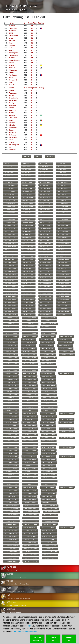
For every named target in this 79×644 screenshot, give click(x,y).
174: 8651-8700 (28, 296)
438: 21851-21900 (11, 543)
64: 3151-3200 (63, 210)
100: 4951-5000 (64, 238)
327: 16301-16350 (67, 432)
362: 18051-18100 (30, 466)
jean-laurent (13, 75)
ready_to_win (13, 98)
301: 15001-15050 (49, 410)
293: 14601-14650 (11, 404)
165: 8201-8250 (10, 290)
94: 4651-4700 (28, 234)
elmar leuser (13, 118)
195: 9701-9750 (46, 312)
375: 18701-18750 (49, 478)
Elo (25, 23)
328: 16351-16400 (11, 435)
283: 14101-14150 (49, 392)
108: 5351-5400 (63, 244)
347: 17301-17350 (49, 450)
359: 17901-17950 (30, 463)
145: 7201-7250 (10, 275)
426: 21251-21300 (11, 530)
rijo (10, 147)
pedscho (12, 113)
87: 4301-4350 (45, 228)
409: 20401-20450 (51, 512)
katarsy (11, 108)
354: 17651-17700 (67, 456)
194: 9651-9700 (28, 312)
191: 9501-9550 (45, 308)
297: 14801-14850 (30, 407)
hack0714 (12, 110)
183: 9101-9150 (45, 302)
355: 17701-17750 (11, 459)
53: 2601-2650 (10, 204)
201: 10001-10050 (11, 318)
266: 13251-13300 (11, 376)
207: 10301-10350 (11, 324)
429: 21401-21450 (11, 533)
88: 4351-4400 (63, 228)
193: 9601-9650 (10, 312)
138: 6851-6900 (28, 268)
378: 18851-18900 (49, 481)
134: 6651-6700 (28, 265)
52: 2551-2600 (63, 201)
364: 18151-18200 (11, 469)
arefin (11, 48)
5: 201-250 (9, 167)
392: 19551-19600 (11, 496)
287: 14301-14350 (11, 398)
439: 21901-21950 (30, 543)
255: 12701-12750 (48, 364)
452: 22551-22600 (50, 555)
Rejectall (53, 639)
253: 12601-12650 (11, 364)
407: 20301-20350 (11, 512)
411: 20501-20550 (31, 515)
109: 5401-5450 (10, 247)
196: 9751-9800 (63, 312)
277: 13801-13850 (49, 385)
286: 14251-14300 (49, 395)
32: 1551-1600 (63, 185)
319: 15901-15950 (48, 426)
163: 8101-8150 (45, 287)
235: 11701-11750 (11, 348)
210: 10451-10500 (11, 327)
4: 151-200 (62, 164)
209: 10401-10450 (50, 324)
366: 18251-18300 (49, 469)
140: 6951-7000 (63, 268)
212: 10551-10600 (48, 327)
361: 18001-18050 (11, 466)
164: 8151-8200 (63, 287)
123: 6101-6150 (45, 256)
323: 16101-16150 (67, 429)
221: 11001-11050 (48, 336)
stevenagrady (13, 53)
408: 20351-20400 (31, 512)
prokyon (11, 142)
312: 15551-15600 (67, 419)
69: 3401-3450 (10, 216)
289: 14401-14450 (50, 398)
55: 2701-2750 (45, 204)
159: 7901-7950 (46, 284)
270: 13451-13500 (30, 379)
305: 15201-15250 (67, 413)
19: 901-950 (44, 176)
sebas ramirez (14, 36)
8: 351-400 (62, 167)
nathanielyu (13, 100)
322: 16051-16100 (48, 429)
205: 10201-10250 (30, 321)
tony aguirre (13, 93)
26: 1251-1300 (27, 182)
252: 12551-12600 (48, 361)
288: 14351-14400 (30, 398)
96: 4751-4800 (63, 234)
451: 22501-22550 (31, 555)
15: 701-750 (44, 173)
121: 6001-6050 (10, 256)
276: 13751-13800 (30, 385)
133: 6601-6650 (10, 265)
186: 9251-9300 (28, 305)
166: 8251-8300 (28, 290)
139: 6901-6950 (46, 268)
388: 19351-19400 (49, 490)
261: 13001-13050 (49, 370)
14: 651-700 (27, 173)
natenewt (12, 130)
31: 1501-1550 (45, 185)
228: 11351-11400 (29, 342)
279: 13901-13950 (30, 389)
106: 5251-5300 (28, 244)
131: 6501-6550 (45, 262)
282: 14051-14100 (30, 392)
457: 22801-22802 (31, 561)
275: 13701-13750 (11, 385)
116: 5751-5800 (63, 250)
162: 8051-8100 (28, 287)
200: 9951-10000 (64, 315)
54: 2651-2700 (28, 204)
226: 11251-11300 (65, 339)
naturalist (12, 115)
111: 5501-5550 (45, 247)
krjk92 (11, 33)
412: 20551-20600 (50, 515)
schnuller (12, 125)
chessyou (12, 26)
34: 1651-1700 (27, 188)
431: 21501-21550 (49, 533)
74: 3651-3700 (28, 219)
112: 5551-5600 (63, 247)
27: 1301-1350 (45, 182)
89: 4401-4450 (10, 231)
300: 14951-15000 (30, 410)
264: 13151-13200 (48, 373)
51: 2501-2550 (45, 201)
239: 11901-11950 (11, 352)
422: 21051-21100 (11, 527)
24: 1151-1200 (63, 179)
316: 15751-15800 (66, 422)
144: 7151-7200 (63, 271)
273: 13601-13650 (30, 382)
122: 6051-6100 (28, 256)
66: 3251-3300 (28, 213)
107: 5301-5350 (46, 244)
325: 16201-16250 (29, 432)
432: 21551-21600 (11, 536)
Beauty (30, 23)
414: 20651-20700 (31, 518)
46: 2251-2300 (28, 198)
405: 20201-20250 (31, 509)
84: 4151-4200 (63, 225)
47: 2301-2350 (45, 198)
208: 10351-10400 (30, 324)
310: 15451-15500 (30, 419)
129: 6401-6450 (10, 262)
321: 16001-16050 (30, 429)
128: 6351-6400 (63, 259)
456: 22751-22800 (11, 561)
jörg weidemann (14, 60)
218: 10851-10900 (49, 333)
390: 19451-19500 (30, 493)
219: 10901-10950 (11, 336)
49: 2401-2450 (10, 201)
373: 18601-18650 (11, 478)
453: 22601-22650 (11, 558)
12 (32, 26)
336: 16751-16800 (30, 441)
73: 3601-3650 (10, 219)
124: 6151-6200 (63, 256)
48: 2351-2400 (63, 198)
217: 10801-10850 (30, 333)
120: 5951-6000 (63, 253)
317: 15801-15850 (11, 426)
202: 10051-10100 (30, 318)
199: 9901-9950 (46, 315)
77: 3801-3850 (10, 222)
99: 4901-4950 (45, 238)
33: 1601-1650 (10, 188)
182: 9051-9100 (28, 302)
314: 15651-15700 (29, 422)
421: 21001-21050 (50, 524)
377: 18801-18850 (30, 481)
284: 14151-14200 (11, 395)
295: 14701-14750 (49, 404)
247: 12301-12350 (11, 358)
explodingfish (13, 55)
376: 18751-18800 (11, 481)
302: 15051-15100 (11, 413)
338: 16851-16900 (11, 444)
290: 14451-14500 (11, 401)
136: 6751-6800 (63, 265)
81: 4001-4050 (10, 225)
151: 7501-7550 (45, 278)
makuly (11, 78)
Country (41, 23)
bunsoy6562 (13, 80)
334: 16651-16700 (67, 438)
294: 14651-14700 (30, 404)
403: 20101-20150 (50, 506)
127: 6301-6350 (46, 259)
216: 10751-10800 (11, 333)
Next (38, 156)
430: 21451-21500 (30, 533)
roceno (11, 65)
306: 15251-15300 (11, 416)
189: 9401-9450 (10, 308)
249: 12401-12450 (49, 358)
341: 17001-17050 (11, 447)
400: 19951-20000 (49, 503)
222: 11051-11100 (66, 336)
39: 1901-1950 (45, 191)
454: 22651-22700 (31, 558)
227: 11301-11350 (11, 342)
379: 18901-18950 (11, 484)
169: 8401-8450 (10, 293)
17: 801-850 (9, 176)
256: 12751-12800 (11, 367)
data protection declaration (25, 632)
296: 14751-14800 (11, 407)
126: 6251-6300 (28, 259)
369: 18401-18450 (49, 472)
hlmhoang (12, 135)
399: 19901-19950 (30, 503)
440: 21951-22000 (49, 543)
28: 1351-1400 (63, 182)
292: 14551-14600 (49, 401)
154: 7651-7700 (28, 281)
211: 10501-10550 (30, 327)
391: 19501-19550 (49, 493)
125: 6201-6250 (10, 259)
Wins (35, 23)
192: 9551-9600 (63, 308)
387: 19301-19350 (30, 490)
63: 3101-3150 (45, 210)
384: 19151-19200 (48, 487)
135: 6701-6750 (46, 265)
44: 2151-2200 (63, 194)
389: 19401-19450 (11, 493)
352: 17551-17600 (29, 456)
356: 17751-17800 (30, 459)
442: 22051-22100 (31, 546)
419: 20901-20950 (11, 524)
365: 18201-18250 (30, 469)
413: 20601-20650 (11, 518)
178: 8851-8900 (28, 299)
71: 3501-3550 (45, 216)
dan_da (11, 96)
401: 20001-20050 (11, 506)
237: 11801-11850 (47, 348)
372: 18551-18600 (49, 475)
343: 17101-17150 (48, 447)
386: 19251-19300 (11, 490)
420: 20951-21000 (31, 524)
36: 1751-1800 (63, 188)
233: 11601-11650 (47, 345)
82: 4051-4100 (28, 225)
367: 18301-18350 (11, 472)
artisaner (12, 123)
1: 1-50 (7, 164)
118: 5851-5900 (28, 253)
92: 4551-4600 (63, 231)
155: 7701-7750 (46, 281)
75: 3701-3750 (45, 219)
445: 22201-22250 (31, 549)
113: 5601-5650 (10, 250)
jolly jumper (13, 70)
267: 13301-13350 (30, 376)
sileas (11, 43)
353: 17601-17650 (48, 456)
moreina (11, 63)
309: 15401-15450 (11, 419)
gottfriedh (12, 58)
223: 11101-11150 (10, 339)
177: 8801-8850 (10, 299)
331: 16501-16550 (11, 438)
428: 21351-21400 (49, 530)
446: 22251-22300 (50, 549)
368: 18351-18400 (30, 472)
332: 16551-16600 (29, 438)
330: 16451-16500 (49, 435)
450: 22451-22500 (11, 555)
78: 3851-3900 (28, 222)
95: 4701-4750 (45, 234)
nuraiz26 (12, 41)
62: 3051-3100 (28, 210)
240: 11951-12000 (29, 352)
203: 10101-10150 (49, 318)
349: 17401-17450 (30, 453)
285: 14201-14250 (30, 395)
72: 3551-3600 (63, 216)
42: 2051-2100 (28, 194)
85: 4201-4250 (10, 228)
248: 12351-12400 (30, 358)
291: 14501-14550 (30, 401)
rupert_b (12, 103)
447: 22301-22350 (11, 552)
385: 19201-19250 (67, 487)
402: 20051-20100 (31, 506)
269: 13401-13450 (11, 379)
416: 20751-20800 (11, 521)
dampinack (12, 105)
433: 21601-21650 (30, 536)
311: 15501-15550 (48, 419)
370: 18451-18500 (11, 475)
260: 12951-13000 (30, 370)
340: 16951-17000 (49, 444)
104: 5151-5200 (63, 241)
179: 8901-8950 (46, 299)
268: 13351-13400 (48, 376)
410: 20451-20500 (11, 515)
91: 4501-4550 (45, 231)
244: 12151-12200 (29, 355)
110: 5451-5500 (28, 247)
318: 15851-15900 (30, 426)
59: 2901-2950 (45, 207)
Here (29, 626)
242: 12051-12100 (67, 352)
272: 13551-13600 (11, 382)
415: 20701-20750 (50, 518)
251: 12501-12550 (30, 361)
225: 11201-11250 (46, 339)
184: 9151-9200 (63, 302)
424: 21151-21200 (48, 527)
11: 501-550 (44, 170)
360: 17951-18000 (49, 463)
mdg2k (11, 120)
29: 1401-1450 (10, 185)
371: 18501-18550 (30, 475)
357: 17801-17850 (49, 459)
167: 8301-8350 (46, 290)
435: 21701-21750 (11, 540)
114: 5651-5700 (28, 250)
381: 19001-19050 (49, 484)
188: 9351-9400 (63, 305)
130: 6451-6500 (28, 262)
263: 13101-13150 (29, 373)
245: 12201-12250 (48, 355)
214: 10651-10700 (30, 330)
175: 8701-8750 (46, 296)
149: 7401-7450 (10, 278)
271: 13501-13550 (49, 379)
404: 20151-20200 (11, 509)
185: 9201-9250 (10, 305)
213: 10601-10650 (11, 330)
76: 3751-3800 (63, 219)
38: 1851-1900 (27, 191)
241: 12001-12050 (48, 352)
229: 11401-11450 (47, 342)
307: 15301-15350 (30, 416)
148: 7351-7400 (63, 275)
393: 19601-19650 (30, 496)
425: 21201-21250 (67, 527)
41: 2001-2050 (10, 194)
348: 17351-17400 (11, 453)
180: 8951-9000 (64, 299)
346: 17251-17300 (30, 450)
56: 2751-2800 (63, 204)
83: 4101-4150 (45, 225)
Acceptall (69, 639)
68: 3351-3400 (63, 213)
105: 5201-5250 (10, 244)
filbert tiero (13, 28)
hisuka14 (12, 68)
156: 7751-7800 (63, 281)
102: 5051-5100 (28, 241)
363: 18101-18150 (49, 466)
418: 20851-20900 (50, 521)
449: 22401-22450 (50, 552)
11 (32, 65)
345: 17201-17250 (11, 450)
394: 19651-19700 (48, 496)
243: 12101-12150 (11, 355)
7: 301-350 (44, 167)
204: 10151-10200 (11, 321)
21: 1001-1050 (10, 179)
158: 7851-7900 (28, 284)
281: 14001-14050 (11, 392)
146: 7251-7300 (28, 275)
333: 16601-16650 (48, 438)
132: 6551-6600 (63, 262)
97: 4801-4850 (10, 238)
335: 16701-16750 (11, 441)
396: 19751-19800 (30, 499)
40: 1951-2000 (63, 191)
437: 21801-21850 (49, 540)
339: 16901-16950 (30, 444)
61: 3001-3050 (10, 210)
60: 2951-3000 (63, 207)
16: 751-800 (62, 173)
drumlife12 (12, 132)
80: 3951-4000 (63, 222)
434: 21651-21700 (49, 536)
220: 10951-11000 (30, 336)
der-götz (12, 85)
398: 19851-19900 (11, 503)
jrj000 (11, 82)
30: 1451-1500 (27, 185)
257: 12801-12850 (30, 367)
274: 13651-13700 (48, 382)
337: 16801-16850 (49, 441)
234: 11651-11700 (65, 345)
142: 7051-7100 (28, 271)
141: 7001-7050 (10, 271)
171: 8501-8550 (46, 293)
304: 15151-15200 (48, 413)
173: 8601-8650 (10, 296)
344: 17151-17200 (67, 447)
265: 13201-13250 (66, 373)
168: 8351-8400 (64, 290)
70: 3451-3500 (28, 216)
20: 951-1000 (63, 176)
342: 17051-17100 (30, 447)
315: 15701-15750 (48, 422)
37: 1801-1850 (10, 191)
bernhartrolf (13, 128)
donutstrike (13, 31)
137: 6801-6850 (10, 268)
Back (27, 156)
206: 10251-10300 (49, 321)
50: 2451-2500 (28, 201)
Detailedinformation (37, 639)
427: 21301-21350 (30, 530)
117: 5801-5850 (10, 253)
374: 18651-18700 (30, 478)
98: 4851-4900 (28, 238)
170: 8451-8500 (28, 293)
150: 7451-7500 (28, 278)
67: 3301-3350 (45, 213)
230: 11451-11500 (66, 342)
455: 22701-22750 (50, 558)
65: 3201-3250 (10, 213)
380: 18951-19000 (30, 484)
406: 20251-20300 (51, 509)
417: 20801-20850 (31, 521)
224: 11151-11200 (28, 339)
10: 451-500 (27, 170)
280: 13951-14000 (49, 389)
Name (11, 23)
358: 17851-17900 (11, 463)
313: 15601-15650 (11, 422)
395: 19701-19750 (11, 499)
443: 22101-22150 (50, 546)
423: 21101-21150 (29, 527)
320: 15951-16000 (11, 429)
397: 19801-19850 (49, 499)
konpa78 (12, 45)
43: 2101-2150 (45, 194)
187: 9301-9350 (46, 305)
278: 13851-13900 (11, 389)
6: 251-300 (26, 167)
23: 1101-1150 (45, 179)
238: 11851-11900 (66, 348)
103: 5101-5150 (45, 241)
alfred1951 (12, 150)
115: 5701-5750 (45, 250)
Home (50, 156)
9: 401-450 (9, 170)
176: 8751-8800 (63, 296)
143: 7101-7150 (45, 271)
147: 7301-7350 (46, 275)
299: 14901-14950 (11, 410)
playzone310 (13, 137)
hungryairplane (14, 145)
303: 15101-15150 (29, 413)
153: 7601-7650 (10, 281)
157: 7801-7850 (10, 284)
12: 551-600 (62, 170)
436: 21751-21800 (30, 540)
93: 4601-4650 (10, 234)
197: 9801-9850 (10, 315)
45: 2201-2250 (10, 198)
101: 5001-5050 (10, 241)
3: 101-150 (44, 164)
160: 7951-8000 (63, 284)
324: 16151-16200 (11, 432)
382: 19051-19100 (11, 487)
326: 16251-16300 (48, 432)
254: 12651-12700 (30, 364)
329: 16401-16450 (30, 435)
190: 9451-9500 (28, 308)
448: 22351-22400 (31, 552)
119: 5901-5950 (45, 253)
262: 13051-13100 (11, 373)
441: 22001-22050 (11, 546)
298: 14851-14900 (49, 407)
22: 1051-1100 (27, 179)
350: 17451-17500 (49, 453)
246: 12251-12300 (67, 355)
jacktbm (12, 73)
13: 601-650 (9, 173)
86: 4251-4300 (28, 228)
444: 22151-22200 (11, 549)
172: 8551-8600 (63, 293)
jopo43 (11, 91)
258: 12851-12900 (49, 367)
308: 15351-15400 (49, 416)
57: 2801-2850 (10, 207)
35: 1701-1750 (45, 188)
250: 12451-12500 (11, 361)
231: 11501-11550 (11, 345)
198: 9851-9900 (28, 315)
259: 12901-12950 (11, 370)
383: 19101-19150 (29, 487)
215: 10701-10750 (48, 330)
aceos (11, 38)
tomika (11, 140)
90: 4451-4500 (28, 231)
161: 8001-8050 (10, 287)
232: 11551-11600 (29, 345)
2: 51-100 (26, 164)
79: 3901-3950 (45, 222)
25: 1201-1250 (10, 182)
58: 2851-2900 (28, 207)
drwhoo (11, 50)
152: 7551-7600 (63, 278)
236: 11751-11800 (29, 348)
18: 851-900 (27, 176)
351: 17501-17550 (11, 456)
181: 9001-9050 (10, 302)
